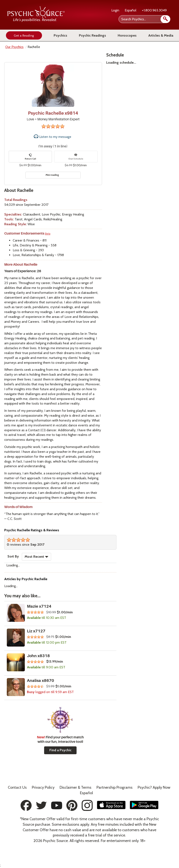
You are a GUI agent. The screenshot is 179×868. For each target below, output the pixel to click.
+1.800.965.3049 (154, 10)
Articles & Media (161, 35)
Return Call (30, 157)
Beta (48, 234)
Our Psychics (14, 47)
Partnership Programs (115, 787)
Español (131, 10)
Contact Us (17, 787)
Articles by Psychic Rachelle (26, 579)
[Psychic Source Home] (36, 21)
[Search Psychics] (144, 19)
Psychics (60, 35)
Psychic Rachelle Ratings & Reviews (32, 530)
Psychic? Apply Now (154, 787)
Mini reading (52, 175)
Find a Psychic (60, 750)
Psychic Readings (92, 35)
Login (115, 10)
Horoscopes (127, 35)
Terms (76, 787)
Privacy (43, 787)
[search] (165, 19)
